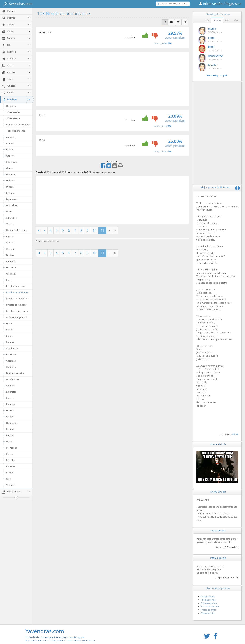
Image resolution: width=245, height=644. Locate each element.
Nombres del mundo (17, 230)
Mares (9, 441)
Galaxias (10, 410)
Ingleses (10, 187)
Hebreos (11, 180)
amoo (235, 434)
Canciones (12, 354)
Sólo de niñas (13, 112)
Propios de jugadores (17, 311)
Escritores (11, 398)
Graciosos (11, 267)
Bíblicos (10, 236)
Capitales (11, 361)
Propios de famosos (16, 305)
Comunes (11, 249)
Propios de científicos (17, 299)
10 (94, 230)
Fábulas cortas (208, 613)
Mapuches (12, 205)
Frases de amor (208, 610)
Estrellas (10, 404)
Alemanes (11, 137)
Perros (10, 330)
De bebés (11, 106)
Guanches (11, 174)
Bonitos (10, 243)
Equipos (10, 386)
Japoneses (11, 199)
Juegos (10, 435)
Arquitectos (12, 348)
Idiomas (10, 429)
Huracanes (12, 423)
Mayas (10, 212)
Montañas (12, 448)
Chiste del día (218, 492)
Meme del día (218, 444)
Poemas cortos (208, 600)
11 (102, 230)
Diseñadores (13, 379)
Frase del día (218, 531)
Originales (11, 274)
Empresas (11, 392)
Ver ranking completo (217, 75)
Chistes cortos (208, 597)
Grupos (10, 417)
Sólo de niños (13, 118)
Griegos (10, 168)
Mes (227, 20)
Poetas (10, 473)
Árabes (10, 143)
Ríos (8, 479)
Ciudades (11, 367)
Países (9, 454)
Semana (217, 20)
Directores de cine (15, 373)
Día (207, 20)
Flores (9, 336)
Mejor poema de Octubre (215, 187)
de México (12, 218)
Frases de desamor (210, 606)
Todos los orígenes (16, 131)
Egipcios (10, 156)
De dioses (11, 255)
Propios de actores (16, 286)
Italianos (11, 193)
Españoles (11, 162)
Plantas (10, 342)
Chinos (10, 149)
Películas (11, 460)
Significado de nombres (18, 125)
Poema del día (218, 558)
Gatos (9, 323)
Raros (9, 280)
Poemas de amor (209, 603)
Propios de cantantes (15, 292)
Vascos (10, 224)
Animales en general (16, 317)
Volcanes (11, 485)
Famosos (11, 261)
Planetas (11, 466)
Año (236, 20)
